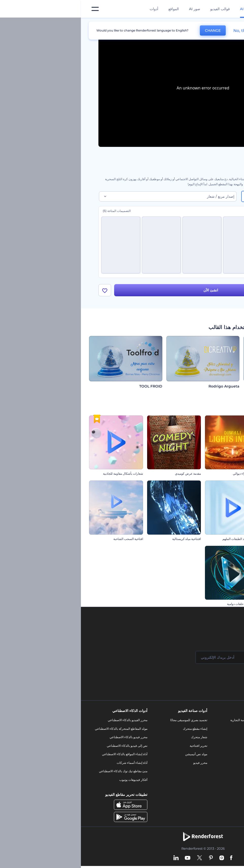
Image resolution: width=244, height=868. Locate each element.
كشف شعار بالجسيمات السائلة (216, 476)
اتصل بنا (225, 731)
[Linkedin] (95, 860)
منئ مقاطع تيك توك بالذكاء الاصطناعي (42, 773)
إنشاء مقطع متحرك (114, 731)
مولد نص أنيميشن (115, 756)
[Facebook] (150, 860)
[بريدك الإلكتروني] (148, 659)
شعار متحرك (118, 739)
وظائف (226, 739)
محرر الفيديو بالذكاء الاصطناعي (47, 722)
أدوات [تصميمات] (73, 9)
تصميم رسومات (175, 769)
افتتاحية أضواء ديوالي (165, 476)
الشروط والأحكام (219, 773)
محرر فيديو (119, 765)
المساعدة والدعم (219, 748)
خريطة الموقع (221, 782)
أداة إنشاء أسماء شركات (51, 765)
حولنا (227, 722)
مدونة (181, 731)
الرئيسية (221, 24)
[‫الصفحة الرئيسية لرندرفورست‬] (232, 9)
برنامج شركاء (222, 790)
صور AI (114, 9)
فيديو (182, 752)
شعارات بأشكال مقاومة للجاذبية (42, 476)
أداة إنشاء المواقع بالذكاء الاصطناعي (44, 756)
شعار (182, 760)
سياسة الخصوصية (219, 765)
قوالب (204, 24)
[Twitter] (119, 860)
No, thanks (164, 31)
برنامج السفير (221, 799)
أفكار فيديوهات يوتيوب (52, 782)
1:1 (170, 196)
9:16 (192, 196)
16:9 (216, 196)
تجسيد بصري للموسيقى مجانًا (108, 722)
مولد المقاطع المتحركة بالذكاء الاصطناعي (40, 731)
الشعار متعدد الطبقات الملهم (160, 541)
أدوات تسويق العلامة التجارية (167, 722)
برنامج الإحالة (222, 756)
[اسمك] (208, 659)
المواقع (93, 9)
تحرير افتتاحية (118, 748)
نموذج (181, 786)
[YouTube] (107, 860)
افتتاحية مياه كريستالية (106, 541)
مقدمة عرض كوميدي (107, 476)
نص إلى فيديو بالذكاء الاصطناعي (46, 748)
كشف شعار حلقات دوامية (162, 606)
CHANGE (132, 30)
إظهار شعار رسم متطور (221, 541)
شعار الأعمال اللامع (224, 606)
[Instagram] (141, 860)
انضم (221, 680)
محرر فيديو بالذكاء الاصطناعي (48, 739)
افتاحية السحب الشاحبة (47, 541)
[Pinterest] (130, 860)
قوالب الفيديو (139, 9)
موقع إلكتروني (176, 777)
